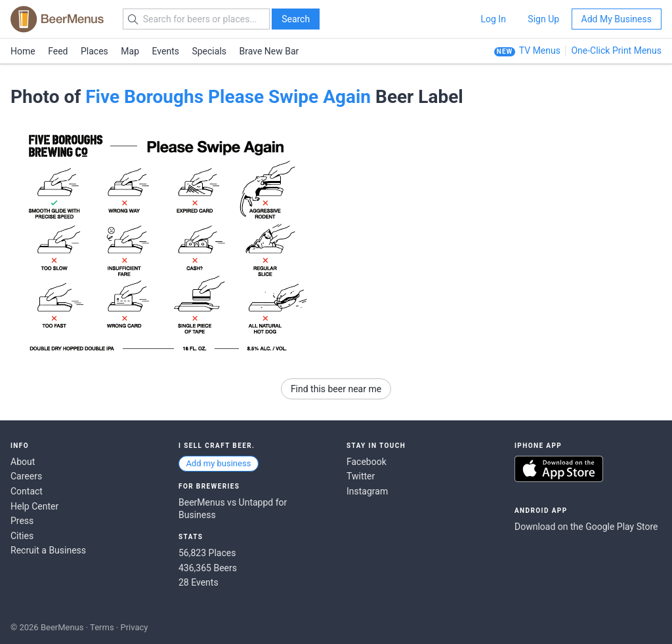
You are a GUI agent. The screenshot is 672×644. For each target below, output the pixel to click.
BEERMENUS (57, 19)
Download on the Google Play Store (586, 527)
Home (23, 51)
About (23, 462)
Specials (209, 51)
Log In (493, 19)
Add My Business (617, 19)
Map (130, 51)
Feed (58, 51)
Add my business (218, 463)
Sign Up (543, 19)
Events (166, 51)
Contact (27, 491)
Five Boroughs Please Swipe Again (228, 97)
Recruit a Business (48, 550)
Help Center (34, 506)
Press (22, 521)
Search (296, 19)
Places (94, 51)
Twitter (361, 476)
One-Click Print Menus (616, 50)
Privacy (134, 627)
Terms (102, 627)
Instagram (367, 491)
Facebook (367, 462)
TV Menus (540, 50)
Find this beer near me (336, 389)
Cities (22, 536)
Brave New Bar (269, 51)
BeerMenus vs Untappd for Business (233, 509)
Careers (26, 476)
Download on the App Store (559, 469)
